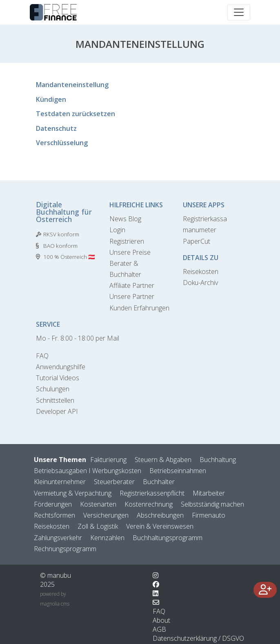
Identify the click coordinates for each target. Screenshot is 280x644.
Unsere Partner (132, 296)
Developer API (57, 411)
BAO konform (60, 246)
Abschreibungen (160, 515)
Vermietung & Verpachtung (73, 493)
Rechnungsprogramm (65, 549)
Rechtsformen (54, 515)
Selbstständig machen (212, 504)
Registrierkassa (205, 219)
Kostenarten (98, 504)
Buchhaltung (218, 460)
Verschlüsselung (62, 143)
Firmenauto (209, 515)
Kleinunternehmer (60, 482)
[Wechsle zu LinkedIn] (156, 593)
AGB (159, 629)
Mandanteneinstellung (72, 85)
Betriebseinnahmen (178, 471)
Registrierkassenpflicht (152, 493)
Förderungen (53, 504)
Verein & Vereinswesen (160, 526)
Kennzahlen (107, 538)
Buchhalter (159, 482)
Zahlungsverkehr (58, 538)
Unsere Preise (130, 252)
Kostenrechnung (149, 504)
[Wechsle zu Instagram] (156, 575)
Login (117, 230)
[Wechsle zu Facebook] (156, 584)
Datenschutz (56, 128)
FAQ (42, 356)
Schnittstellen (55, 400)
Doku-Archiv (200, 283)
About (161, 620)
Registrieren (127, 241)
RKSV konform (61, 234)
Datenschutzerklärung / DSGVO (198, 638)
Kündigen (51, 99)
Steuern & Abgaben (163, 460)
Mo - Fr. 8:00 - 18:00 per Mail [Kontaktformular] (78, 338)
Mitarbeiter (209, 493)
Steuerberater (114, 482)
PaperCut (197, 241)
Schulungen (53, 389)
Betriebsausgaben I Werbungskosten (88, 471)
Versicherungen (106, 515)
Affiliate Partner (132, 285)
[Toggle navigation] (239, 12)
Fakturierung (108, 460)
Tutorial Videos (58, 378)
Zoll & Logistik (98, 526)
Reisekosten (201, 272)
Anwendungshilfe (61, 367)
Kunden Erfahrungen (139, 308)
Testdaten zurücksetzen (76, 114)
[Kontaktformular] (156, 602)
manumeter (200, 230)
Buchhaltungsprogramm (168, 538)
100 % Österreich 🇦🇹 (69, 257)
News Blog (125, 219)
